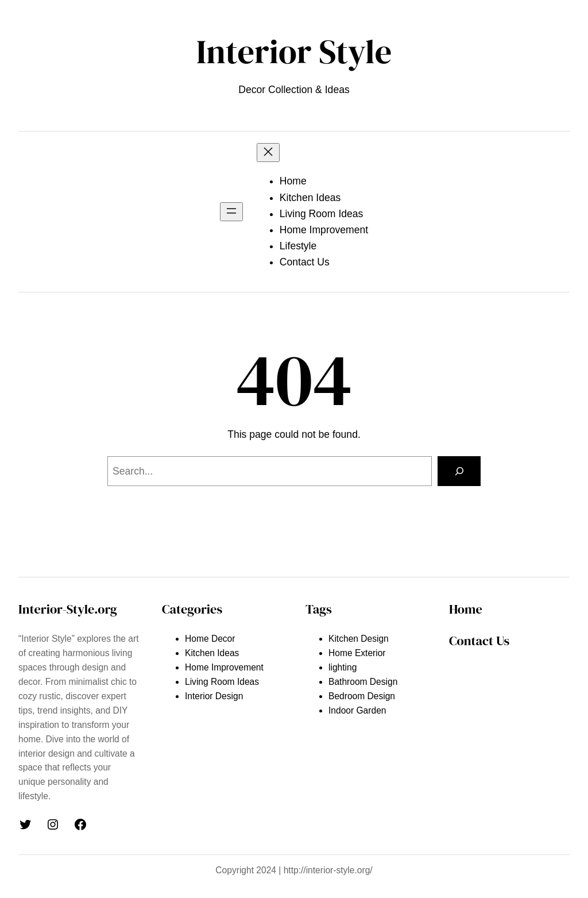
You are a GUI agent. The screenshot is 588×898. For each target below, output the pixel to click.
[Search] (459, 471)
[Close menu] (268, 153)
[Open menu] (231, 212)
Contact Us (479, 641)
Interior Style (294, 52)
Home (466, 609)
